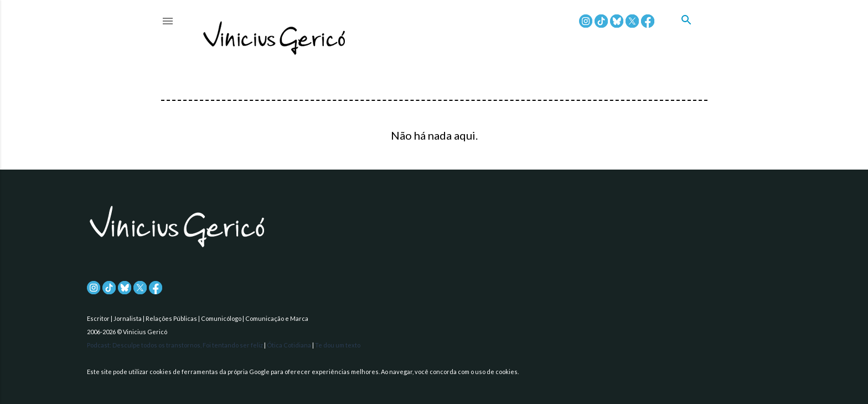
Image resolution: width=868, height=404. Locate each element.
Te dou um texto (338, 345)
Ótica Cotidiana (290, 345)
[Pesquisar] (694, 33)
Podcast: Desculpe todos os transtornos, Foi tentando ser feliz (175, 345)
